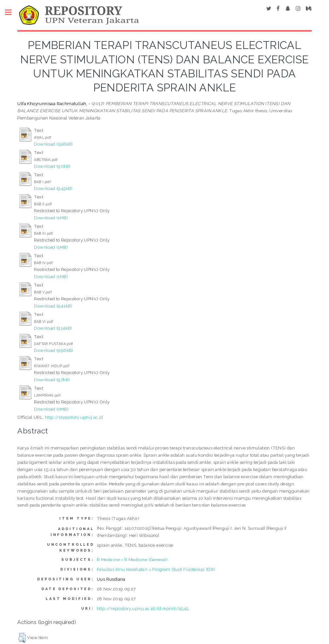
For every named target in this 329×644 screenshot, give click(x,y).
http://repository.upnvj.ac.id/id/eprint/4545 (143, 608)
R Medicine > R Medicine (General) (132, 559)
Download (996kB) (53, 350)
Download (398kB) (53, 144)
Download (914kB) (53, 328)
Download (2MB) (51, 409)
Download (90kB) (52, 166)
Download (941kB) (53, 306)
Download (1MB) (51, 218)
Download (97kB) (52, 380)
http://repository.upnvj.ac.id (74, 417)
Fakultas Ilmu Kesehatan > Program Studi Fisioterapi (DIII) (156, 569)
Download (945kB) (53, 188)
